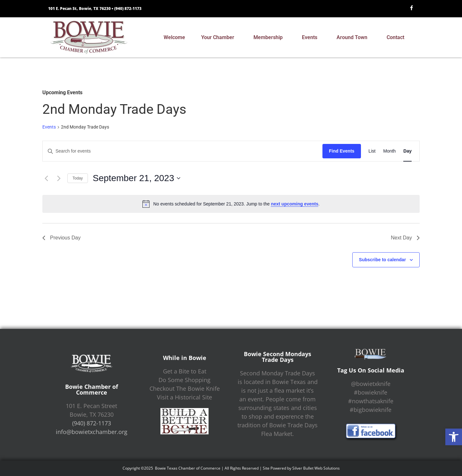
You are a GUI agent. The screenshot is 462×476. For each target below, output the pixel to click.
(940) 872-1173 (128, 8)
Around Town (354, 38)
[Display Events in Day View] (407, 151)
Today (78, 178)
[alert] (231, 204)
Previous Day (61, 238)
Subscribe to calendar (382, 260)
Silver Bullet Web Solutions (316, 468)
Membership (270, 38)
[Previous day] (46, 178)
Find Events (342, 151)
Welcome (174, 37)
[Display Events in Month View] (389, 151)
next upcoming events (295, 204)
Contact (397, 38)
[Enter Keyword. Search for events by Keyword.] (183, 151)
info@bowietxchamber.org (92, 432)
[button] (454, 437)
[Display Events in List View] (372, 151)
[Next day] (59, 178)
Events (311, 38)
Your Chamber (219, 38)
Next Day (405, 238)
